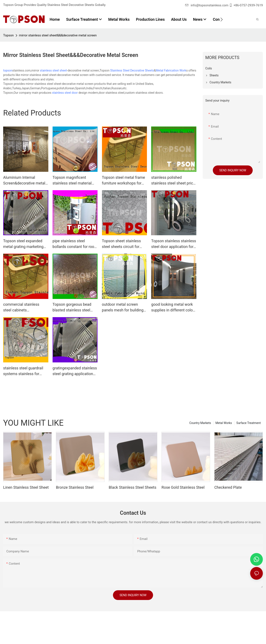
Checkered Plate (228, 487)
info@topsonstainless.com (207, 5)
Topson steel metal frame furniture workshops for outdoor (123, 181)
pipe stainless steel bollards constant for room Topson (75, 244)
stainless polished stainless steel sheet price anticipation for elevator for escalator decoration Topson (173, 181)
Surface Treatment (249, 423)
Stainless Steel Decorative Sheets (132, 70)
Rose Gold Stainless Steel (183, 487)
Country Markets (200, 423)
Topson (8, 35)
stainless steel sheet (53, 70)
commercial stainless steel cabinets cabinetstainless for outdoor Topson (21, 308)
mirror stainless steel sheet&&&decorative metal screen (58, 35)
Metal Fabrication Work (171, 70)
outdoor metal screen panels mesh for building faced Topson (123, 308)
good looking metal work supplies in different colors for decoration (174, 308)
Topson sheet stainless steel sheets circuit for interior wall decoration (121, 244)
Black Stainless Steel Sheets (132, 487)
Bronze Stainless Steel (75, 487)
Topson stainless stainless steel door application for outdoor (174, 244)
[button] (222, 19)
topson (8, 70)
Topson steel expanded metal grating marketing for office (23, 244)
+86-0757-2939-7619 (248, 5)
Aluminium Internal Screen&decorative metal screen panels (24, 181)
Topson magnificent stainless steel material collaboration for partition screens (74, 181)
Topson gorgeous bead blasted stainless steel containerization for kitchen (72, 308)
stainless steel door (65, 93)
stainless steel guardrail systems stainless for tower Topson (23, 371)
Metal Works (224, 423)
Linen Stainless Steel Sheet (26, 487)
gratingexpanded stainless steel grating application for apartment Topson (75, 371)
